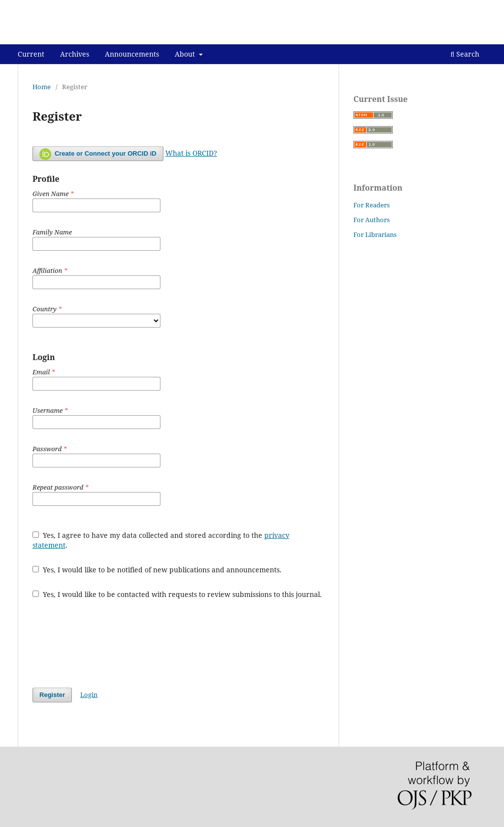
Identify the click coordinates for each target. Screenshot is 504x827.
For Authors (372, 220)
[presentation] (107, 643)
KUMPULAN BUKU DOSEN (94, 37)
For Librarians (375, 234)
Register (445, 7)
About (186, 54)
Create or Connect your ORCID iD (98, 154)
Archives (75, 54)
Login (478, 7)
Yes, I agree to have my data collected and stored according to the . (161, 540)
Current (31, 54)
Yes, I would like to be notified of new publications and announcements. (157, 570)
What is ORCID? (191, 153)
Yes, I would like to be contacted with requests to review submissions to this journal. (177, 594)
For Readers (372, 205)
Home (42, 87)
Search (465, 54)
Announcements (132, 54)
